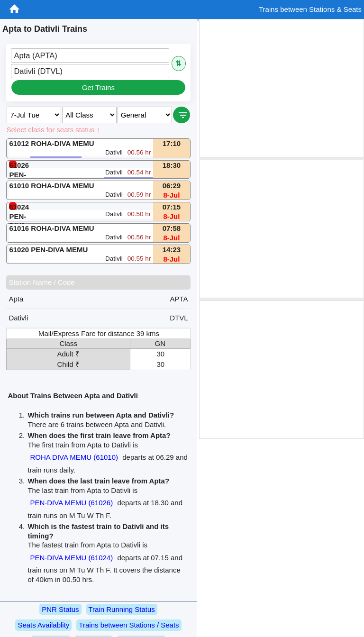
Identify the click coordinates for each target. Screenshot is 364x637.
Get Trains (98, 87)
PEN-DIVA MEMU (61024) (71, 558)
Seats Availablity (43, 625)
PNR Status (60, 609)
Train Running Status (122, 609)
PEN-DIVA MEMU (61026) (71, 503)
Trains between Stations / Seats (129, 625)
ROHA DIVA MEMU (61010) (74, 457)
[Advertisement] (282, 88)
